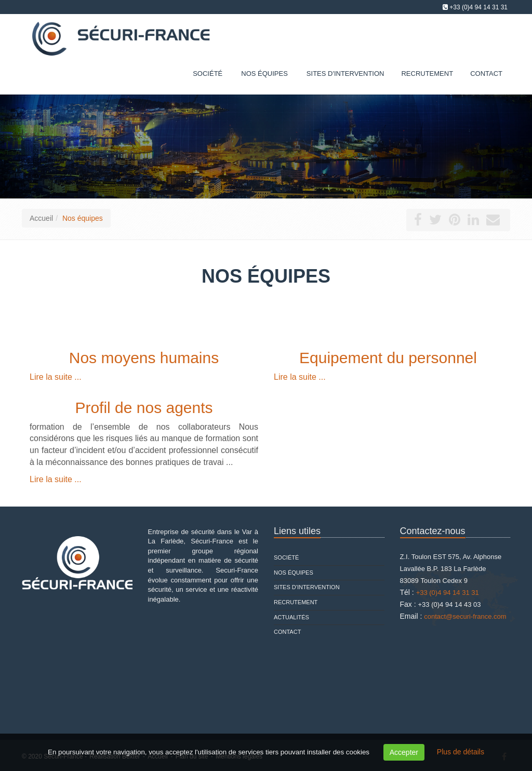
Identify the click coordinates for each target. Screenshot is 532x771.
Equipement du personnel (388, 358)
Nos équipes (264, 74)
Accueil (41, 218)
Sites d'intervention (307, 587)
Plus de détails (461, 752)
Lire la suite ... (56, 377)
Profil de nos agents (144, 408)
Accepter (404, 752)
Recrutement (296, 602)
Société (208, 74)
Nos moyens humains (144, 358)
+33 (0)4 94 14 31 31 (478, 7)
